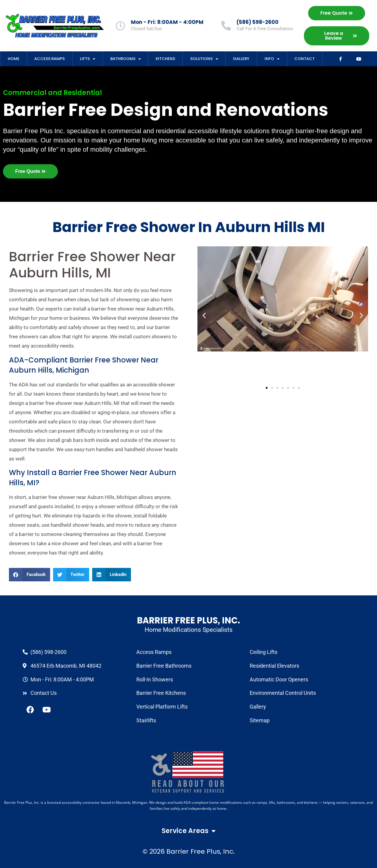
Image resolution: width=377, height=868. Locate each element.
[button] (30, 575)
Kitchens (165, 59)
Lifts (88, 59)
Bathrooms (126, 59)
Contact (305, 59)
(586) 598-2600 (258, 22)
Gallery (241, 59)
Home (14, 59)
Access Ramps (50, 59)
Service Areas (189, 831)
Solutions (204, 59)
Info (272, 59)
